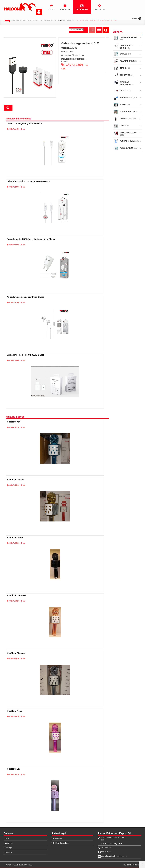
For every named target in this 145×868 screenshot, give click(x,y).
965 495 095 (106, 852)
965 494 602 (106, 847)
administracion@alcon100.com (114, 856)
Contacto (9, 852)
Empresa (9, 843)
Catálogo (9, 847)
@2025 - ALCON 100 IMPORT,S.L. (19, 865)
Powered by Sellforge (131, 865)
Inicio (7, 838)
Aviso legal (58, 838)
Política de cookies (61, 843)
